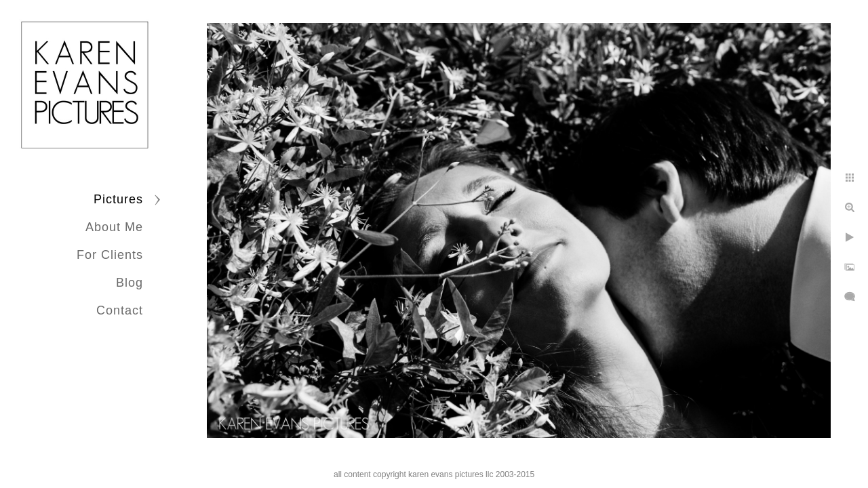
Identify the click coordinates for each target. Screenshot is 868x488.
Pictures (118, 199)
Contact (120, 310)
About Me (114, 227)
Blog (130, 283)
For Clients (110, 255)
